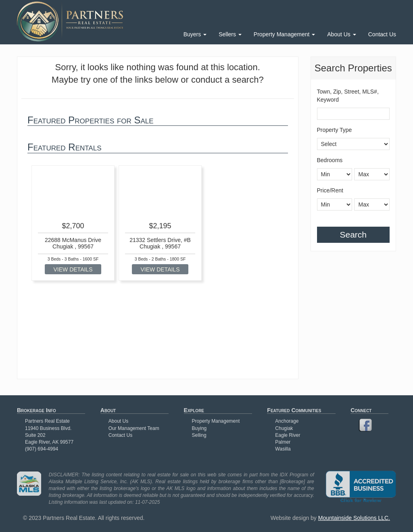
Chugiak (284, 428)
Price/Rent (330, 190)
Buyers (195, 34)
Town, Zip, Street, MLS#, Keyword (348, 96)
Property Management (284, 34)
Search (353, 235)
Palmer (283, 442)
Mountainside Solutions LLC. (354, 518)
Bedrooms (330, 160)
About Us (341, 34)
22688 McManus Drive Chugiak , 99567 (73, 243)
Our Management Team (134, 428)
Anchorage (287, 421)
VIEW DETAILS (73, 269)
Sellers (230, 34)
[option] (73, 223)
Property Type (335, 130)
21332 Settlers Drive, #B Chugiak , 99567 (160, 243)
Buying (199, 428)
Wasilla (283, 449)
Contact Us (382, 34)
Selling (199, 435)
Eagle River (288, 435)
